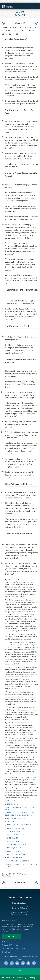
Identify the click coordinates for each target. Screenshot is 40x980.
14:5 (13, 815)
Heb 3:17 (21, 804)
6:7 (13, 809)
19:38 (13, 861)
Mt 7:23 (19, 841)
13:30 (9, 851)
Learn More (11, 933)
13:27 (9, 841)
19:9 (13, 818)
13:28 (9, 844)
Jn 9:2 (13, 797)
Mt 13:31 (17, 731)
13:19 (9, 825)
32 (34, 731)
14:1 (25, 671)
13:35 (9, 861)
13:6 (8, 639)
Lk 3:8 (31, 649)
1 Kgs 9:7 (19, 861)
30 (13, 735)
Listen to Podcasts (20, 905)
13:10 (9, 664)
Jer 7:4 (35, 861)
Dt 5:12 (29, 809)
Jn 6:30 (18, 854)
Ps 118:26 (28, 861)
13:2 (8, 797)
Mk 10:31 (26, 851)
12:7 (13, 863)
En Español (20, 12)
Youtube (17, 960)
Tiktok (34, 960)
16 (27, 27)
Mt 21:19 (28, 804)
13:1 (8, 576)
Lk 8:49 (11, 685)
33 (23, 731)
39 (29, 858)
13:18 (9, 719)
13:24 (8, 831)
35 (12, 858)
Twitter (6, 960)
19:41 (16, 858)
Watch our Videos (20, 909)
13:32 (9, 774)
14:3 (16, 809)
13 (7, 863)
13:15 (9, 689)
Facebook (12, 960)
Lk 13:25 (9, 751)
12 (13, 27)
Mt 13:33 (17, 828)
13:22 (9, 735)
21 (10, 31)
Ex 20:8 (21, 809)
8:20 (22, 854)
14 (20, 27)
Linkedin (23, 960)
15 (23, 27)
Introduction (9, 24)
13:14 (9, 809)
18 (33, 27)
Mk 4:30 (30, 731)
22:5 (17, 863)
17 (30, 27)
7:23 (24, 812)
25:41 (25, 841)
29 (13, 844)
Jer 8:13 (15, 804)
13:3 (9, 801)
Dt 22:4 (18, 815)
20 (7, 31)
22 (14, 31)
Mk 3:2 (12, 812)
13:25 (8, 838)
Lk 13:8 (16, 661)
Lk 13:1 (19, 579)
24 (21, 31)
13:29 (9, 848)
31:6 (22, 825)
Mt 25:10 (14, 838)
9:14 (27, 812)
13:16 (9, 704)
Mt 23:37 (24, 858)
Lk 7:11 (31, 683)
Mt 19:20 (15, 851)
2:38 (13, 854)
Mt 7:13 (16, 831)
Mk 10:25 (15, 835)
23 (17, 31)
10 (6, 27)
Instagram (28, 960)
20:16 (20, 851)
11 (9, 27)
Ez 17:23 (14, 825)
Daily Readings (20, 900)
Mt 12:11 (24, 815)
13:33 (9, 784)
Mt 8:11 (17, 844)
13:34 (9, 858)
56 (15, 685)
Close (19, 967)
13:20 (8, 828)
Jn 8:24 (15, 801)
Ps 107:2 (15, 848)
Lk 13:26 (25, 756)
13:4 (8, 631)
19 (3, 31)
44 (19, 858)
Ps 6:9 (14, 841)
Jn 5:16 (19, 812)
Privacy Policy (6, 873)
